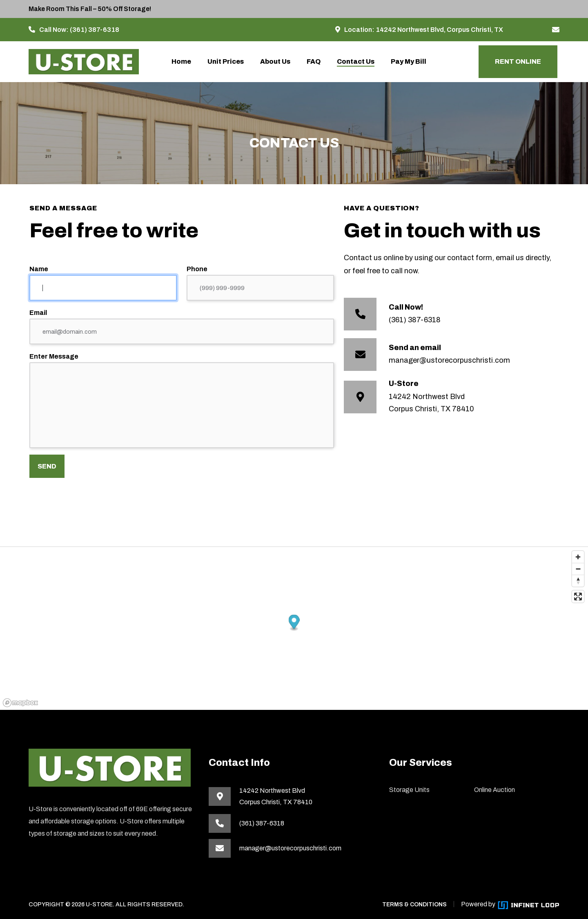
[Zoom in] (578, 557)
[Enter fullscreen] (578, 597)
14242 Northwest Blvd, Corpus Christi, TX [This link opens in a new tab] (439, 30)
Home (181, 61)
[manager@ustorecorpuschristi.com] (556, 30)
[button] (294, 623)
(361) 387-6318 (95, 30)
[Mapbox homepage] (20, 703)
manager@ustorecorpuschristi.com (449, 360)
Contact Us (356, 61)
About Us (275, 61)
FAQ (314, 61)
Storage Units (409, 790)
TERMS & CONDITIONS (414, 905)
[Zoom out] (578, 569)
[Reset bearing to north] (578, 581)
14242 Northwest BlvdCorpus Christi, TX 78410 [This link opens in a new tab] (276, 796)
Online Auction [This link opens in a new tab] (494, 790)
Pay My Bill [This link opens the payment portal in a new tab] (409, 61)
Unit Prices (226, 61)
